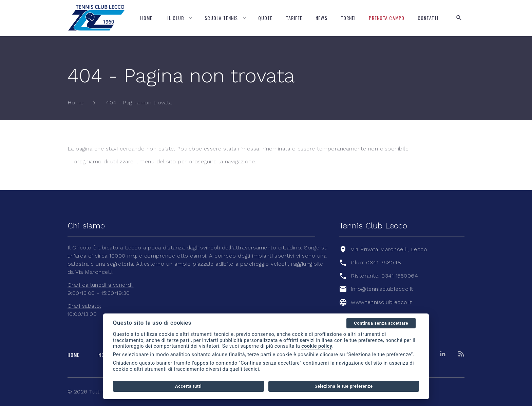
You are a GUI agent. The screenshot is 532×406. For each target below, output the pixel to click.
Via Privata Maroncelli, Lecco (389, 249)
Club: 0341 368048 (376, 262)
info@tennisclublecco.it (382, 289)
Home (146, 18)
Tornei (348, 18)
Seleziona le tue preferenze (344, 386)
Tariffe (294, 18)
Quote (265, 18)
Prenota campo (387, 18)
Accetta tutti (188, 386)
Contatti (428, 18)
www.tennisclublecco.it (381, 302)
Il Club (176, 18)
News (321, 18)
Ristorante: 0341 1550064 (384, 276)
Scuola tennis (221, 18)
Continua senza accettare (381, 323)
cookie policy (317, 346)
